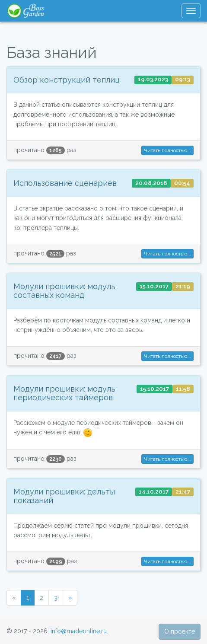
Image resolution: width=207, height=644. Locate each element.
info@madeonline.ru (79, 631)
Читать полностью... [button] (167, 150)
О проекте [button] (180, 631)
